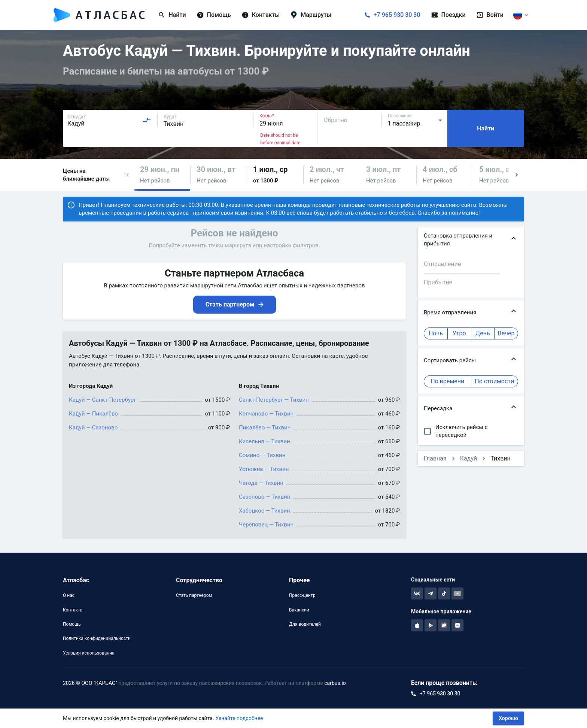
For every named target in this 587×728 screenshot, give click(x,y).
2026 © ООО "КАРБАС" (90, 683)
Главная (435, 458)
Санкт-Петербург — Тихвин (274, 400)
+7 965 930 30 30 (397, 15)
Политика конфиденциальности (97, 638)
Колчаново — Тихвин (266, 414)
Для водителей (305, 624)
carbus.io (335, 683)
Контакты (73, 610)
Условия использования (89, 653)
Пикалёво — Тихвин (265, 428)
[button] (127, 175)
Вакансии (299, 610)
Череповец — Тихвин (266, 525)
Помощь (72, 624)
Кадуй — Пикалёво (93, 414)
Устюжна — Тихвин (264, 469)
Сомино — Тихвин (262, 455)
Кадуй (469, 458)
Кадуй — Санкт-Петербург (103, 400)
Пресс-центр (302, 595)
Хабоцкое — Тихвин (264, 511)
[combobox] (109, 120)
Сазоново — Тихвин (264, 497)
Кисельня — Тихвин (264, 441)
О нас (69, 595)
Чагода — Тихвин (261, 483)
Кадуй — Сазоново (93, 428)
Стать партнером (194, 595)
